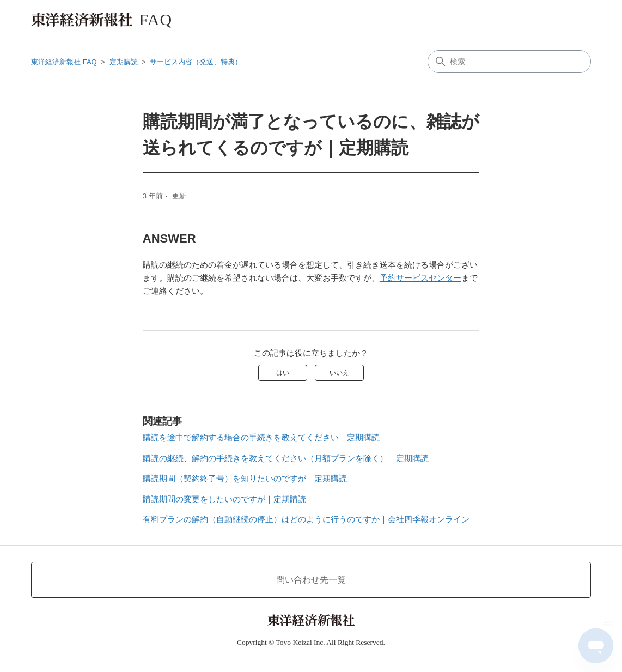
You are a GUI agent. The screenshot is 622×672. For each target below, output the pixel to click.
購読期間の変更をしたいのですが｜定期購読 (224, 499)
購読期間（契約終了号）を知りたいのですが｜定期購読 (245, 478)
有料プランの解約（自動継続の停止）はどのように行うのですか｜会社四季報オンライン (306, 519)
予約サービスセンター (420, 278)
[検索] (509, 62)
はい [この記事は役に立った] (283, 373)
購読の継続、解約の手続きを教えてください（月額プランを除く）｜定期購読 (286, 458)
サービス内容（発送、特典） (196, 62)
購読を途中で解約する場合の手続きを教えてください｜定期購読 (261, 437)
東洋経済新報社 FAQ (64, 62)
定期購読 (124, 62)
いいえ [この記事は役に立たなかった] (339, 373)
